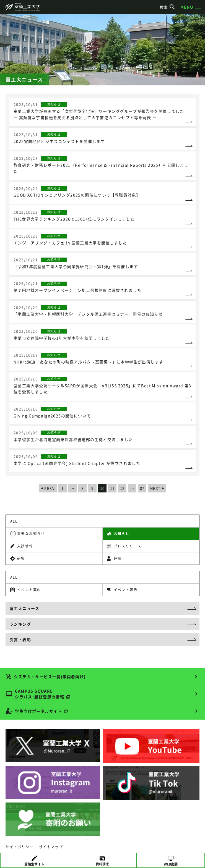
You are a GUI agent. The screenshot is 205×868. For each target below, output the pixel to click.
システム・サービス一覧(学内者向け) (50, 676)
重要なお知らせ (31, 533)
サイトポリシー (20, 847)
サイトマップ (51, 847)
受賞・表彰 (20, 639)
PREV (49, 488)
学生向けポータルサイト (38, 711)
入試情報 (25, 546)
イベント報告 (126, 590)
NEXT (155, 488)
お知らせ (122, 533)
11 (112, 488)
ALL (14, 521)
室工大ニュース (25, 608)
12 (122, 488)
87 (142, 488)
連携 (118, 558)
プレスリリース (128, 546)
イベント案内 (29, 590)
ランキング (20, 624)
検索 (168, 7)
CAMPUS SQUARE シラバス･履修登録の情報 (40, 694)
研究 (21, 558)
